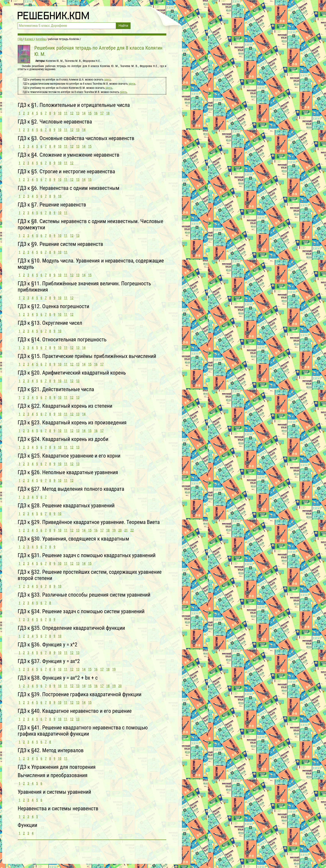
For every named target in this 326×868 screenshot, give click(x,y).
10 (60, 113)
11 (66, 113)
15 (90, 113)
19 (114, 530)
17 (102, 113)
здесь (108, 79)
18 (108, 113)
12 (72, 113)
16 (96, 113)
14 (84, 113)
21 (126, 530)
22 (132, 530)
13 (78, 113)
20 (120, 530)
